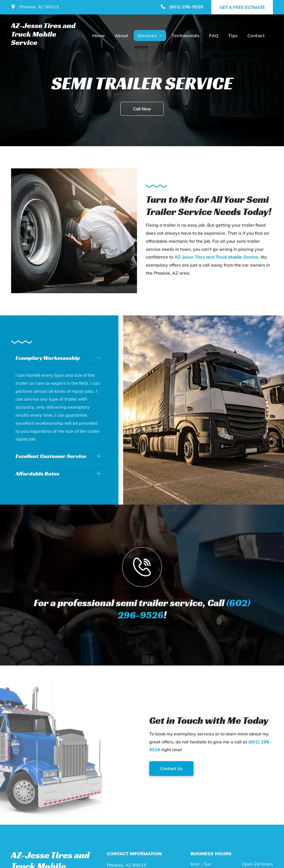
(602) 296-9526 (186, 7)
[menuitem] (98, 36)
